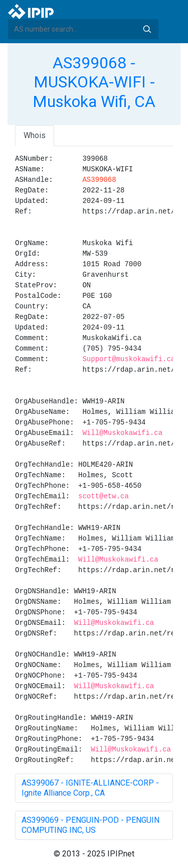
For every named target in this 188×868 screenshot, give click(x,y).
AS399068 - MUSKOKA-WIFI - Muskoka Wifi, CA (94, 82)
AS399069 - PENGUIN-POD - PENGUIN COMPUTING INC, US (90, 825)
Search (147, 29)
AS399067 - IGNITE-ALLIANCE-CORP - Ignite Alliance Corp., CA (90, 788)
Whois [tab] (35, 135)
